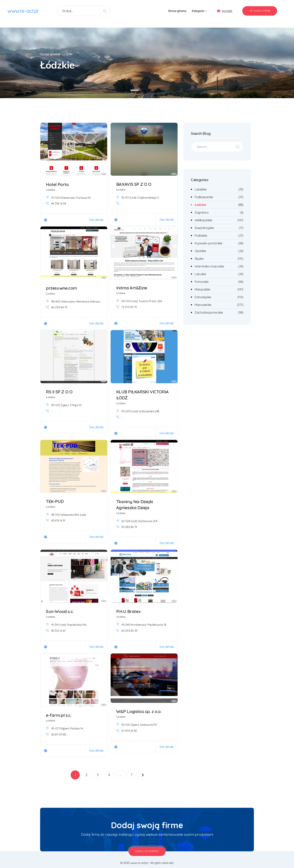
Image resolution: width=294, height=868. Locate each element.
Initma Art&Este (132, 283)
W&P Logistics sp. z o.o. (139, 706)
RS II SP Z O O (59, 387)
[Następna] (143, 770)
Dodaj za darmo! (147, 846)
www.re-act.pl (23, 11)
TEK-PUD (55, 496)
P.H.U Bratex (129, 606)
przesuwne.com (62, 283)
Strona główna (177, 11)
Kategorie (200, 11)
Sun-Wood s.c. (60, 606)
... (120, 770)
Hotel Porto (57, 179)
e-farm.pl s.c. (59, 710)
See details (97, 215)
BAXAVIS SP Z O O (134, 179)
